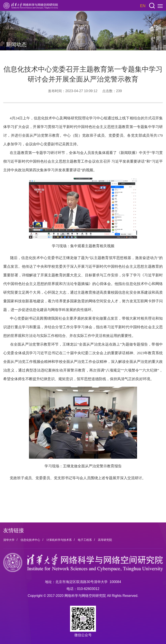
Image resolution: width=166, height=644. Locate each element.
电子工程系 (85, 540)
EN (143, 6)
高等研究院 (105, 540)
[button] (152, 6)
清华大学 (9, 540)
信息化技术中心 (30, 540)
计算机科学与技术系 (59, 540)
